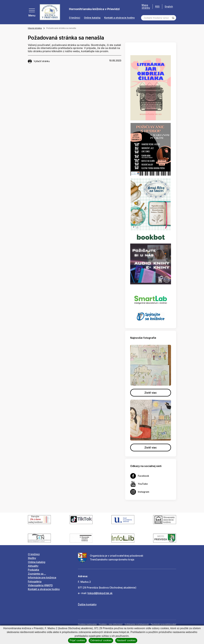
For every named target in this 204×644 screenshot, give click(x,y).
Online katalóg (92, 18)
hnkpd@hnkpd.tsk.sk (100, 593)
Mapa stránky (146, 6)
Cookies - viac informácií (111, 624)
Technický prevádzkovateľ (163, 624)
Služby (32, 558)
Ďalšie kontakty (87, 604)
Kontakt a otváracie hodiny (119, 18)
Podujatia (33, 570)
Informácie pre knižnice (42, 577)
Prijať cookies (77, 640)
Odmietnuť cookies (101, 640)
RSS (157, 6)
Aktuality (33, 566)
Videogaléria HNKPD (40, 585)
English (169, 6)
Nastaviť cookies (126, 640)
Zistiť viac (151, 393)
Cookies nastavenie (87, 624)
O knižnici (75, 18)
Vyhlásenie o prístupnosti (137, 624)
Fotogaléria (35, 581)
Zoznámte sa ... (37, 574)
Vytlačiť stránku (39, 61)
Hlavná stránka (35, 28)
